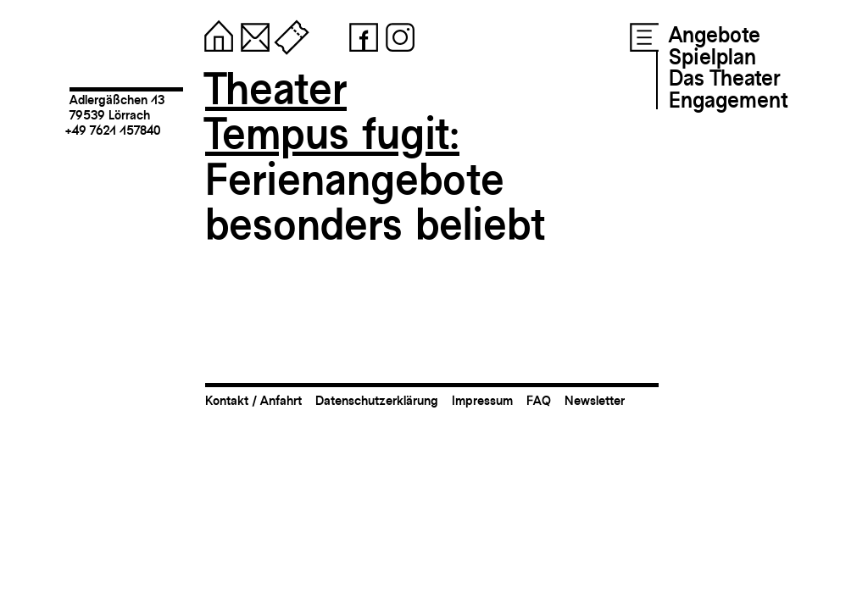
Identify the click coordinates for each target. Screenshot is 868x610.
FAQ (539, 400)
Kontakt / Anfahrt (253, 400)
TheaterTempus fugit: (332, 111)
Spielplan (712, 57)
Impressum (482, 400)
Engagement (728, 100)
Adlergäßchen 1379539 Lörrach (117, 107)
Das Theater (724, 78)
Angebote (715, 35)
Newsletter (595, 400)
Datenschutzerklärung (377, 400)
